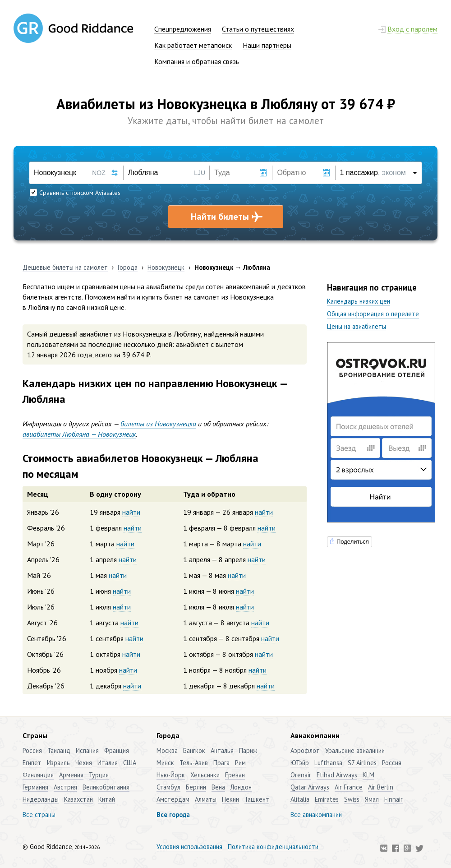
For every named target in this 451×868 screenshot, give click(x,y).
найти (131, 512)
